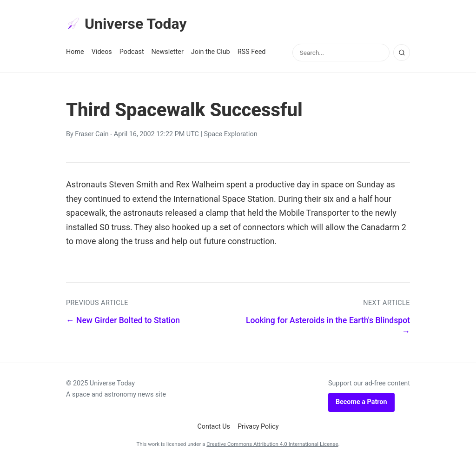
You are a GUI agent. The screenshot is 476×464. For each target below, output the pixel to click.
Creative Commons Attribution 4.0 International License (272, 444)
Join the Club (211, 52)
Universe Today (126, 24)
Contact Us (214, 427)
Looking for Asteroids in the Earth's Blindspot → (328, 326)
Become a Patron (361, 402)
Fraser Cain (92, 134)
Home (75, 52)
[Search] (402, 53)
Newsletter (168, 52)
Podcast (132, 52)
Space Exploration (231, 134)
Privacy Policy (258, 427)
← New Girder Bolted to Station (123, 320)
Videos (102, 52)
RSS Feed (252, 52)
